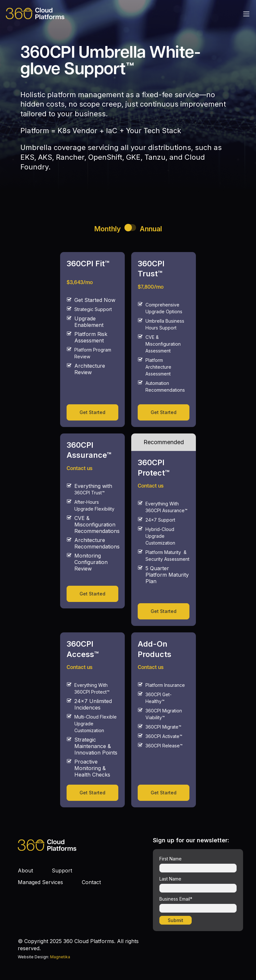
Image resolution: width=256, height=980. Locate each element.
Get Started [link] (92, 412)
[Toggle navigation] (246, 14)
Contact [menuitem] (91, 882)
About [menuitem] (25, 870)
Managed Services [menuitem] (40, 882)
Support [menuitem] (62, 870)
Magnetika (60, 957)
